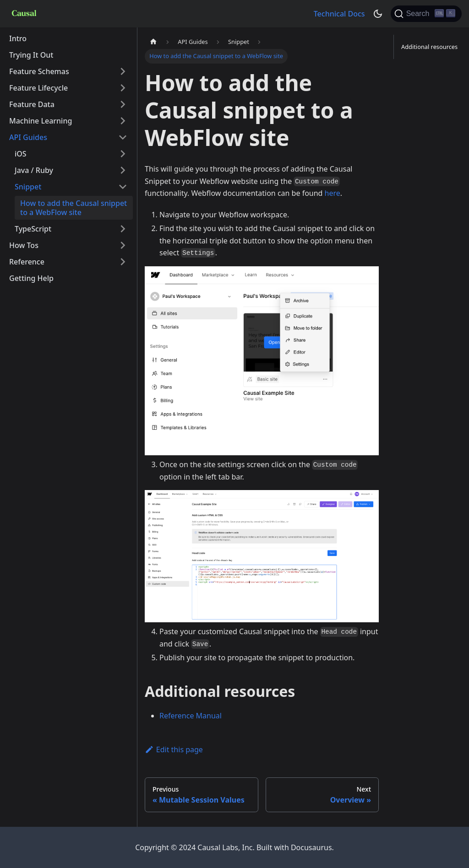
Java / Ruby (34, 170)
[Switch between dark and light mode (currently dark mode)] (378, 14)
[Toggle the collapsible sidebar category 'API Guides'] (123, 137)
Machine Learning (41, 121)
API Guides (28, 137)
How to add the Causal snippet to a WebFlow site (74, 208)
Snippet (28, 187)
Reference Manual (191, 716)
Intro (18, 38)
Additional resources (429, 47)
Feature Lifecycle (38, 88)
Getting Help (31, 278)
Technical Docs (339, 14)
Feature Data (32, 104)
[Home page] (153, 42)
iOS (21, 154)
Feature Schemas (39, 71)
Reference (27, 262)
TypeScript (33, 229)
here (333, 193)
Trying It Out (31, 55)
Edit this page (174, 749)
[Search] (426, 14)
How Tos (24, 245)
